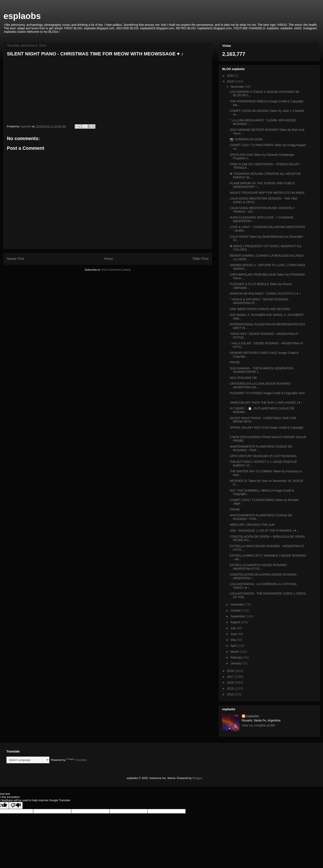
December (238, 87)
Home (109, 259)
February (237, 657)
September (238, 616)
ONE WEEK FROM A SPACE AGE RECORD (260, 309)
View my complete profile (259, 725)
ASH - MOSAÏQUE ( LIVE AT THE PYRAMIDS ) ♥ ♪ (264, 531)
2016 (231, 682)
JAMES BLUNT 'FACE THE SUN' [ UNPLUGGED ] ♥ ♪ (266, 403)
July (234, 628)
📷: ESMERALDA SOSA (246, 139)
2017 (231, 677)
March (235, 652)
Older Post (200, 259)
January (236, 663)
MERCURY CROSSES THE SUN (252, 525)
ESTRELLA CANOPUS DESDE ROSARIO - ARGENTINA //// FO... (259, 567)
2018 (231, 671)
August (235, 622)
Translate (77, 760)
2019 (231, 81)
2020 (231, 76)
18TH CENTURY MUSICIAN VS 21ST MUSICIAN (263, 456)
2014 (231, 694)
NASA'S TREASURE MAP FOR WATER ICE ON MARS (267, 193)
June (234, 634)
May (234, 640)
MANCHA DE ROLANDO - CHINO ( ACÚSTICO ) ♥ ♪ (265, 293)
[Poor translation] (16, 805)
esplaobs (22, 16)
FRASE (235, 362)
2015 (231, 688)
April (234, 646)
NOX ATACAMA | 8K (243, 378)
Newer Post (16, 259)
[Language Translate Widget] (28, 760)
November (238, 604)
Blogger (197, 778)
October (236, 610)
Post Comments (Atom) (116, 270)
